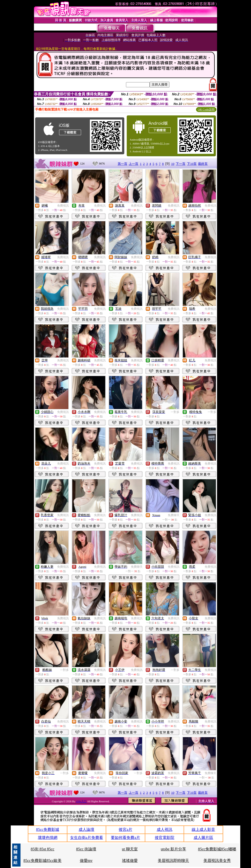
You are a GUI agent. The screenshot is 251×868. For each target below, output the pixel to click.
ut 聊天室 (130, 849)
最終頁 (203, 164)
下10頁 (192, 164)
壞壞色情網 (48, 838)
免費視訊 (63, 206)
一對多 (175, 412)
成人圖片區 (203, 838)
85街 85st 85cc (43, 849)
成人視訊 (165, 829)
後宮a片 (125, 829)
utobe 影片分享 (174, 849)
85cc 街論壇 (86, 849)
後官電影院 (165, 838)
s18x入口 (82, 801)
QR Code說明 (206, 110)
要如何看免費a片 (125, 838)
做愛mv (86, 861)
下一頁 (181, 164)
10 (173, 164)
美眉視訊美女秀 (217, 861)
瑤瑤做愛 (130, 861)
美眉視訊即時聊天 (173, 861)
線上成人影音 (203, 829)
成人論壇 (86, 829)
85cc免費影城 (48, 829)
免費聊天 (174, 515)
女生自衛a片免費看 (87, 838)
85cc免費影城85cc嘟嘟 (217, 849)
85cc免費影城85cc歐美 (42, 861)
